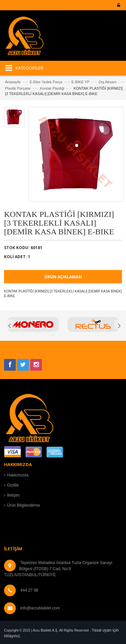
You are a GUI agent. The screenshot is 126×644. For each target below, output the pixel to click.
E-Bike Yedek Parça (46, 82)
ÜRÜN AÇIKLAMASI (63, 277)
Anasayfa (13, 82)
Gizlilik (13, 485)
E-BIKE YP (81, 82)
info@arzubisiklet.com (40, 608)
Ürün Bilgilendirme (24, 505)
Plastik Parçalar (18, 88)
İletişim (13, 495)
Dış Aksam (108, 82)
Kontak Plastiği (52, 88)
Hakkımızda (18, 475)
